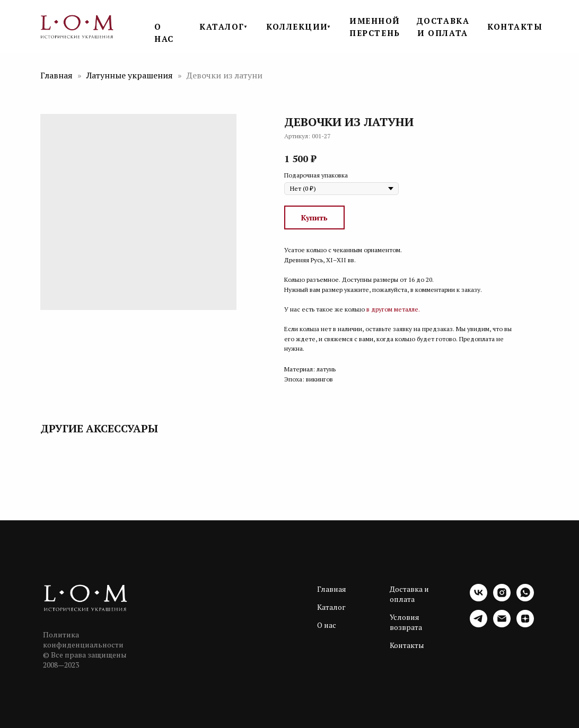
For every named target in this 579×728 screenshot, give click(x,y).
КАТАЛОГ (222, 26)
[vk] (479, 598)
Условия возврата (406, 622)
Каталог (331, 607)
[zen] (525, 624)
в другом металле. (393, 309)
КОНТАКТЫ (515, 26)
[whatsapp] (525, 598)
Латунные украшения (131, 75)
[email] (502, 624)
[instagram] (502, 598)
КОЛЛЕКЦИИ (297, 26)
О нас (327, 625)
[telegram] (479, 624)
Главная (56, 75)
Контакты (407, 645)
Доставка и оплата (409, 594)
